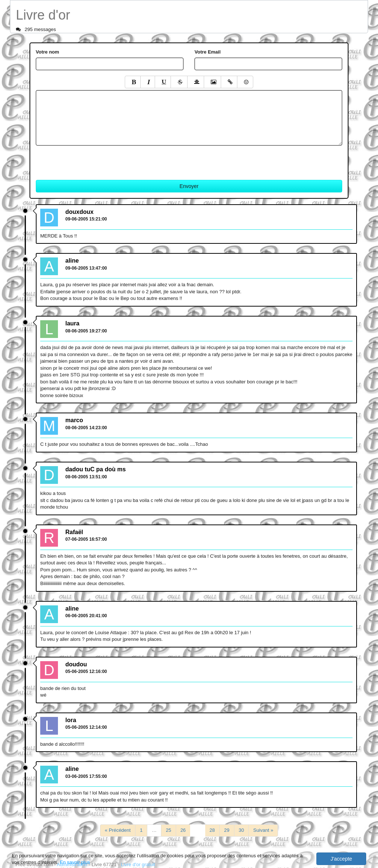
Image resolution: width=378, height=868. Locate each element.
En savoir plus (75, 862)
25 (168, 830)
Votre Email (208, 52)
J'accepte (341, 859)
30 (241, 830)
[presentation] (92, 160)
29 (227, 830)
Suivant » (263, 830)
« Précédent (118, 830)
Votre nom (47, 52)
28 (212, 830)
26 (183, 830)
